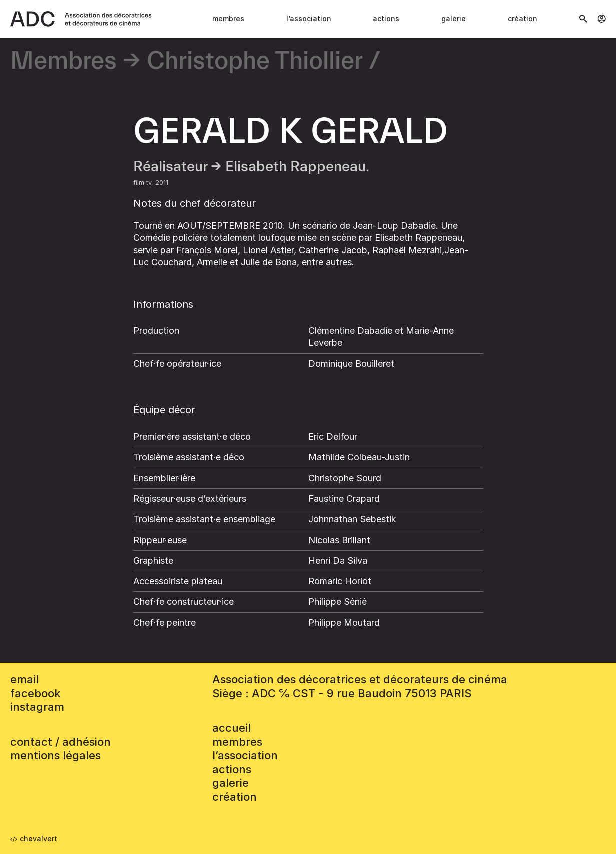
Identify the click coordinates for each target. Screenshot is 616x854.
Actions (386, 18)
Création (523, 18)
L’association (309, 18)
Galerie (454, 18)
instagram (37, 707)
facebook (35, 693)
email (24, 679)
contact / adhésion (60, 742)
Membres (228, 18)
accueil (231, 728)
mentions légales (55, 755)
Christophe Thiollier (255, 61)
